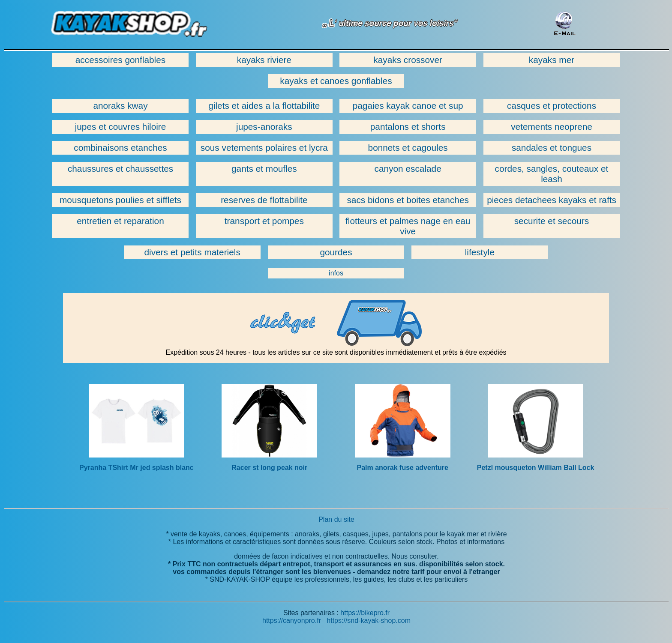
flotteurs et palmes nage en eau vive (408, 226)
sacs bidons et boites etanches (408, 200)
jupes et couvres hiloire (121, 127)
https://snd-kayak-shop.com (369, 621)
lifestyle (480, 252)
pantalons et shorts (408, 127)
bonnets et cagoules (408, 148)
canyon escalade (408, 169)
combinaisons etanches (120, 148)
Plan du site (336, 519)
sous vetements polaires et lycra (264, 148)
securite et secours (552, 221)
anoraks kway (120, 106)
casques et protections (552, 106)
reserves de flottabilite (264, 200)
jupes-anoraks (264, 127)
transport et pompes (264, 221)
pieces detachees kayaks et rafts (552, 200)
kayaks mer (552, 60)
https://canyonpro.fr (292, 621)
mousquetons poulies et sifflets (120, 200)
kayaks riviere (264, 60)
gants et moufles (264, 169)
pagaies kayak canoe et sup (408, 106)
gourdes (336, 252)
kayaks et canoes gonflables (336, 81)
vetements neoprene (552, 127)
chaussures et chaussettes (120, 169)
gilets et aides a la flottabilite (264, 106)
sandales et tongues (552, 148)
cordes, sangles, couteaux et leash (552, 174)
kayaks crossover (408, 60)
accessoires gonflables (120, 60)
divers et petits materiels (192, 252)
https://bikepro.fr (365, 613)
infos (336, 273)
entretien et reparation (120, 221)
